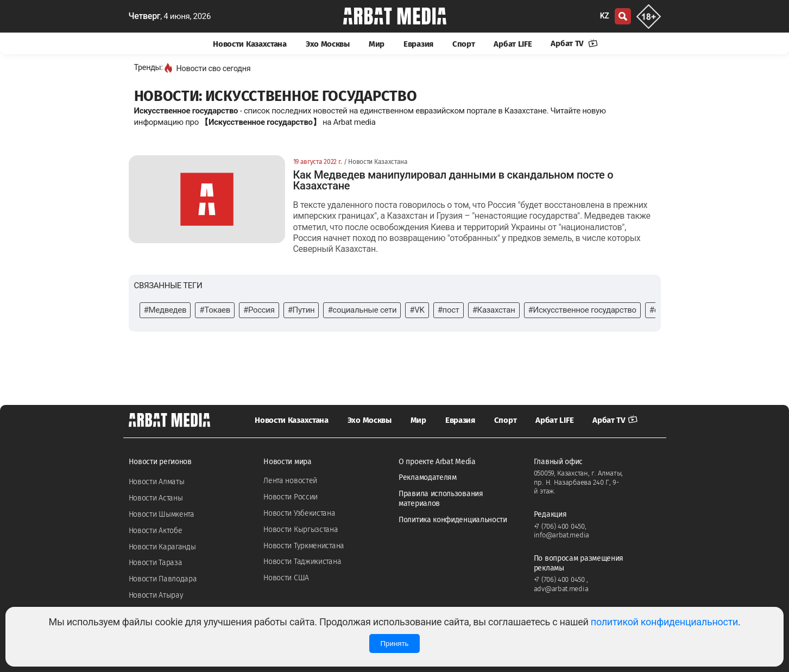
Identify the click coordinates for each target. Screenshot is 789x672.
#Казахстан (494, 310)
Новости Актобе (156, 531)
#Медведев (165, 310)
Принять (394, 644)
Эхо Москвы (328, 44)
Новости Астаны (156, 498)
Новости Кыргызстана (301, 530)
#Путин (301, 310)
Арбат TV (574, 43)
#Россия (259, 310)
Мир (377, 44)
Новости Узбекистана (299, 513)
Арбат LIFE (513, 44)
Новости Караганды (162, 547)
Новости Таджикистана (302, 562)
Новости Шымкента (162, 514)
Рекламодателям (428, 477)
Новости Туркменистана (304, 546)
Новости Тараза (156, 563)
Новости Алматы (157, 482)
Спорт (464, 44)
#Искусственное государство (582, 310)
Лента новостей (290, 481)
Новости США (286, 578)
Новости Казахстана (250, 44)
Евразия (418, 44)
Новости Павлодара (163, 579)
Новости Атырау (156, 595)
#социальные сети (362, 310)
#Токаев (215, 310)
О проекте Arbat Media (437, 462)
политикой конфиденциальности (664, 622)
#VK (417, 310)
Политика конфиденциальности (453, 520)
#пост (449, 310)
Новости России (291, 497)
